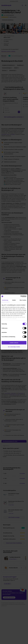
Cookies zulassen (14, 343)
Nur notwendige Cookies (14, 347)
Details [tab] (14, 300)
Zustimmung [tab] (5, 300)
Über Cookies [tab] (23, 300)
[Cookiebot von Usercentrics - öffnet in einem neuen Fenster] (20, 296)
